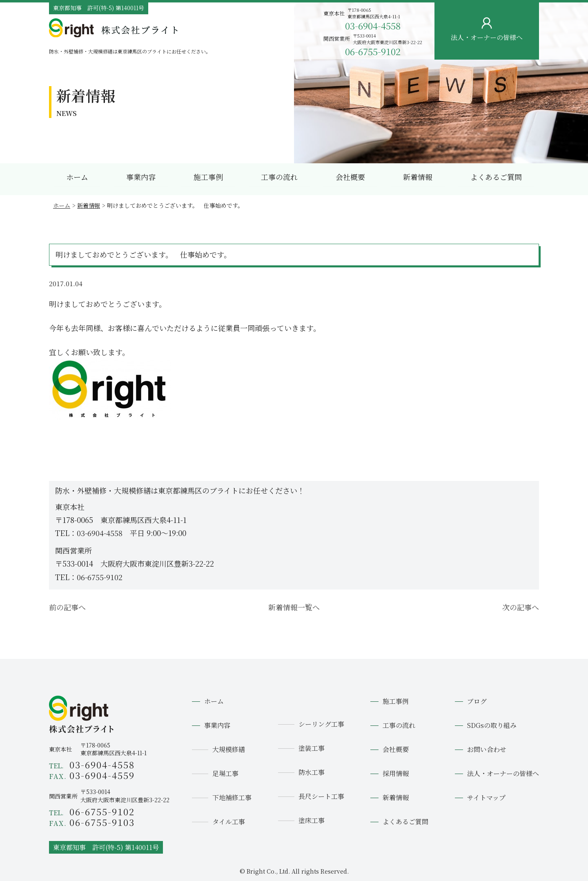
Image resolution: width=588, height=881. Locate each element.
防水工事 (312, 772)
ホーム (77, 177)
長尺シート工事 (321, 796)
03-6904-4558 (373, 26)
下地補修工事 (232, 798)
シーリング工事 (321, 724)
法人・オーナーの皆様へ (503, 773)
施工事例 (208, 177)
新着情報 (418, 177)
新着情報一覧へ (294, 607)
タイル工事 (229, 822)
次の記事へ (521, 607)
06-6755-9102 (373, 51)
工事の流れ (279, 177)
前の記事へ (67, 607)
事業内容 (141, 177)
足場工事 (225, 773)
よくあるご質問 (496, 177)
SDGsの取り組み (492, 725)
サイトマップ (486, 798)
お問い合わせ (574, 126)
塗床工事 (312, 820)
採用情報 (396, 773)
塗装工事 (312, 748)
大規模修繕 (229, 749)
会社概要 (350, 177)
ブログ (477, 701)
